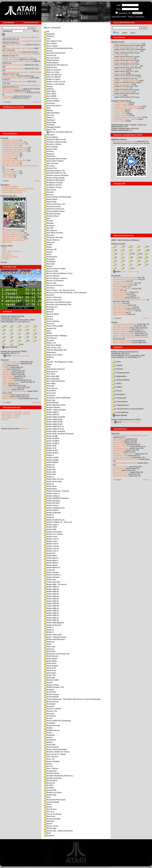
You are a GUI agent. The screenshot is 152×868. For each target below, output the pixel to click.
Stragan (114, 322)
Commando (7, 371)
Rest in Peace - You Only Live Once (59, 290)
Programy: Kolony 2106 (122, 330)
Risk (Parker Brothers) (54, 369)
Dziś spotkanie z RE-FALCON (14, 92)
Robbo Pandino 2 (52, 575)
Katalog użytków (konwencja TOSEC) (126, 420)
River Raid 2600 (52, 376)
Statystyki (5, 419)
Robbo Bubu (50, 489)
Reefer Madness (52, 240)
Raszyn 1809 (50, 149)
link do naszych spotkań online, (125, 141)
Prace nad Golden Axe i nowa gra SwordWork (19, 37)
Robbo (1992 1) (51, 412)
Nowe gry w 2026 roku (11, 140)
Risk (47, 367)
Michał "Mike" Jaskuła (121, 285)
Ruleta (48, 807)
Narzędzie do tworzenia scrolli (14, 144)
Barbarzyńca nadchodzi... (12, 89)
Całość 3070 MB (10, 347)
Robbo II (49, 515)
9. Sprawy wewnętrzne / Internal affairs (127, 117)
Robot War (50, 678)
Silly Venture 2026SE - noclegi (124, 62)
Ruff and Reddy (52, 802)
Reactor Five (50, 168)
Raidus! (48, 87)
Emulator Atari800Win (10, 187)
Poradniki (5, 138)
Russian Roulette (52, 819)
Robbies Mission (52, 407)
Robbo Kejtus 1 (52, 525)
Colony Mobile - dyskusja (11, 416)
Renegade (49, 259)
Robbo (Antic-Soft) (53, 481)
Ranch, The (50, 129)
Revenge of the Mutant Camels (58, 302)
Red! (47, 218)
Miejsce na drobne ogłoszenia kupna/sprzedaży (131, 337)
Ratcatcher (50, 156)
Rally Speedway (52, 113)
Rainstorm (49, 103)
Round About (51, 780)
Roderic (48, 728)
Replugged (50, 261)
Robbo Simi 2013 (52, 582)
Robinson (49, 642)
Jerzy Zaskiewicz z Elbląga (123, 58)
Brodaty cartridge (9, 76)
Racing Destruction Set (55, 53)
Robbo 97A (50, 470)
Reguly (48, 252)
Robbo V (49, 627)
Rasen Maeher (51, 137)
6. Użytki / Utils (118, 112)
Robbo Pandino (52, 572)
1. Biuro (117, 362)
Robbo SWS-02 (51, 589)
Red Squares (50, 230)
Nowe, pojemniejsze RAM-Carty (125, 324)
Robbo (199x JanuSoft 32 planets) (59, 434)
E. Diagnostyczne (120, 405)
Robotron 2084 (51, 680)
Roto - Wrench (51, 768)
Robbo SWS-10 (51, 608)
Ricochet (49, 340)
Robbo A (49, 477)
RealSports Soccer (53, 185)
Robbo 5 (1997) (51, 458)
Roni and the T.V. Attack (55, 754)
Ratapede (49, 154)
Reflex (48, 247)
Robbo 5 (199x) (51, 460)
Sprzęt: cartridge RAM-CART (124, 335)
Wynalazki (115, 433)
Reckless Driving (52, 214)
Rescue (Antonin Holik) (55, 269)
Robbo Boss (50, 486)
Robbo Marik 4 (51, 563)
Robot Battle (50, 661)
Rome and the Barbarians (56, 749)
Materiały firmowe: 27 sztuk (13, 237)
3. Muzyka (117, 369)
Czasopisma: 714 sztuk (11, 231)
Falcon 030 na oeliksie (121, 88)
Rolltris (48, 742)
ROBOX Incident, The (54, 687)
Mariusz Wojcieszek (120, 292)
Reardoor (49, 192)
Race (47, 39)
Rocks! (48, 718)
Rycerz (48, 824)
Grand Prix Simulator (10, 398)
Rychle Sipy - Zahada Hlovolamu (58, 831)
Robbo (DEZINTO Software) (56, 498)
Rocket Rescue (51, 702)
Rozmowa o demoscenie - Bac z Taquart (17, 48)
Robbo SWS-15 (51, 620)
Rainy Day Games (52, 106)
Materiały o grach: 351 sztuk (13, 238)
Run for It (49, 812)
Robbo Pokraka (52, 577)
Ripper (48, 364)
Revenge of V (51, 307)
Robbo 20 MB (51, 436)
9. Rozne (117, 391)
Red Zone (49, 235)
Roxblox (49, 785)
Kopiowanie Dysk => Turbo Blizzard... (127, 44)
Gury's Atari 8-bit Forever (12, 251)
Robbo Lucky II (51, 539)
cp (147, 246)
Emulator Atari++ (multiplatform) (14, 190)
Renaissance (50, 257)
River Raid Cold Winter (54, 381)
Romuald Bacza (119, 294)
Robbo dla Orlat (52, 503)
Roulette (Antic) (52, 773)
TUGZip (26, 356)
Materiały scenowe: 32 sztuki (13, 233)
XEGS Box (117, 470)
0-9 (4, 326)
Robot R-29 (50, 668)
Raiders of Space (52, 79)
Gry (117, 33)
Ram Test (49, 115)
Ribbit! (48, 333)
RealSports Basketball (54, 180)
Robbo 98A (50, 474)
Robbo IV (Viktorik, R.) (54, 520)
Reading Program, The (54, 171)
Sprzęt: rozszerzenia (121, 331)
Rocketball (50, 704)
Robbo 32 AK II (51, 453)
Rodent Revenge (52, 726)
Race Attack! (50, 43)
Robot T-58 (50, 675)
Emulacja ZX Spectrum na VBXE (15, 160)
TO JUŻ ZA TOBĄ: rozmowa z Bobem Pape (129, 300)
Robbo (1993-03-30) (53, 424)
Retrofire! (49, 295)
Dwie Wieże (7, 389)
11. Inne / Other (119, 121)
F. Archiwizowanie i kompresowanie (128, 409)
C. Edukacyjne (119, 398)
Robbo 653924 (51, 462)
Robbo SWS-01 (51, 587)
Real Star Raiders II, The (55, 173)
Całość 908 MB (120, 415)
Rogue (48, 733)
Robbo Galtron (51, 510)
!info (132, 254)
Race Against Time (53, 41)
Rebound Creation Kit (54, 209)
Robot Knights (51, 666)
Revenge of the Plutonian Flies (58, 304)
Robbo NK (49, 570)
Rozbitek (49, 788)
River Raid (49, 374)
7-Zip (21, 356)
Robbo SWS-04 (51, 594)
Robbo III (49, 517)
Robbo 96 (49, 467)
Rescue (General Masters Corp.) (58, 273)
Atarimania (6, 253)
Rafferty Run (50, 67)
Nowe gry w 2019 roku (11, 155)
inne (20, 344)
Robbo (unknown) (53, 625)
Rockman (49, 714)
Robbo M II (50, 553)
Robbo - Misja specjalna (55, 410)
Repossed (49, 264)
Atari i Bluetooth (119, 439)
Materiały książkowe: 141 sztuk (14, 235)
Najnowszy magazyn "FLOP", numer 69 (17, 61)
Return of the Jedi (53, 300)
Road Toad (50, 400)
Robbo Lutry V (51, 551)
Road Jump (50, 393)
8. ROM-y (117, 387)
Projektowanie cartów (121, 448)
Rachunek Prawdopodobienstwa (58, 48)
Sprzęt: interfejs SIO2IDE (122, 341)
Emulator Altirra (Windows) (12, 192)
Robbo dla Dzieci (52, 501)
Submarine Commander (11, 364)
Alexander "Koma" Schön (122, 307)
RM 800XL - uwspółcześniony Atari (126, 81)
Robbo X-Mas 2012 (53, 635)
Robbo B (49, 484)
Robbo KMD (50, 529)
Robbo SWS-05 (51, 596)
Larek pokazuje (8, 158)
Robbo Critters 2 (52, 496)
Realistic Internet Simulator (56, 175)
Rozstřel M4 (50, 790)
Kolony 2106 (7, 378)
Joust (4, 369)
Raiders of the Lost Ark (55, 82)
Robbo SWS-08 (51, 603)
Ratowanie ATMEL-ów (121, 446)
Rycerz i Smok (51, 826)
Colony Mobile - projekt (10, 418)
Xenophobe (7, 375)
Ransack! (49, 135)
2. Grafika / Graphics (121, 104)
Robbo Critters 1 (52, 493)
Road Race (50, 395)
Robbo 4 (49, 455)
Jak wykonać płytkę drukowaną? (125, 463)
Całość (7, 356)
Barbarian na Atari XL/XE (122, 84)
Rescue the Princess (54, 285)
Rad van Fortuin (52, 58)
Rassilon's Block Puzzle (55, 139)
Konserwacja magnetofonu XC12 (15, 151)
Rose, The (49, 759)
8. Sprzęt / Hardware (121, 115)
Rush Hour (50, 816)
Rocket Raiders (51, 697)
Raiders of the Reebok (54, 84)
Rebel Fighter (51, 199)
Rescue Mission (52, 276)
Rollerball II (50, 740)
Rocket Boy (50, 692)
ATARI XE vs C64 (119, 69)
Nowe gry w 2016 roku (11, 162)
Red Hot (49, 221)
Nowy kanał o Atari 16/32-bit (13, 69)
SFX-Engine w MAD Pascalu (13, 142)
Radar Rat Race (52, 60)
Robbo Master (51, 565)
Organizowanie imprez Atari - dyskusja (16, 412)
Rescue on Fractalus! (54, 281)
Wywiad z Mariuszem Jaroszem (125, 277)
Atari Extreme (7, 96)
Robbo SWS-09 (51, 606)
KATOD (116, 290)
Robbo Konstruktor (53, 532)
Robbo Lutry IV (51, 549)
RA (47, 31)
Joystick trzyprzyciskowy (122, 457)
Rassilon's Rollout (53, 144)
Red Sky (49, 228)
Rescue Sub (50, 283)
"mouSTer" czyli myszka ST (123, 326)
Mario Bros (6, 373)
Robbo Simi (50, 579)
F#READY (117, 287)
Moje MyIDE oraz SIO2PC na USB (126, 459)
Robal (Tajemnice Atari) (55, 405)
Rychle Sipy (50, 828)
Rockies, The (51, 711)
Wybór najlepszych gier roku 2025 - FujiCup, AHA (21, 72)
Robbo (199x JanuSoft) (55, 431)
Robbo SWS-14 (51, 618)
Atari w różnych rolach (121, 472)
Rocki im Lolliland (53, 709)
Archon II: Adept (9, 380)
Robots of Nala (51, 685)
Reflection (49, 242)
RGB (47, 331)
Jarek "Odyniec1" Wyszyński (124, 311)
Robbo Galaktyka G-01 (54, 508)
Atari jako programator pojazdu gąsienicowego (20, 85)
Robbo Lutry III (51, 546)
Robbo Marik (50, 556)
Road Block (50, 391)
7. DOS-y (117, 383)
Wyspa (5, 384)
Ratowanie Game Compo (55, 159)
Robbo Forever (8, 376)
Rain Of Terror (51, 98)
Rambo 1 (49, 117)
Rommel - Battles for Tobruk (57, 752)
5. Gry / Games (119, 110)
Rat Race (49, 151)
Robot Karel (50, 663)
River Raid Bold (52, 379)
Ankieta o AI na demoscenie (13, 65)
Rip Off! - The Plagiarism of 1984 (58, 362)
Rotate (48, 764)
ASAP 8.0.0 (7, 98)
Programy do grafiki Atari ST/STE (125, 77)
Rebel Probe (50, 202)
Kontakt (4, 262)
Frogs (4, 365)
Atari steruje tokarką (120, 476)
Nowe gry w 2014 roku (11, 173)
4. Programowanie (121, 373)
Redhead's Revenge (53, 237)
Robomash (50, 651)
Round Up (49, 783)
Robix (48, 644)
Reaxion (49, 194)
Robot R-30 (50, 670)
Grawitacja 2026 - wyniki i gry (13, 45)
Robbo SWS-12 (51, 613)
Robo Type (50, 647)
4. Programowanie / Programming (125, 108)
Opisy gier (5, 360)
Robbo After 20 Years (54, 479)
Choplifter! (6, 367)
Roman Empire (51, 747)
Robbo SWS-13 (51, 615)
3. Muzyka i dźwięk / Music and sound (127, 106)
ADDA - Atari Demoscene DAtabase (125, 240)
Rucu (47, 797)
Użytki (125, 33)
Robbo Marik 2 (51, 558)
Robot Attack (51, 658)
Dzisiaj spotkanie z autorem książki (15, 78)
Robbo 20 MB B (52, 441)
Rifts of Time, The (52, 348)
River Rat (49, 386)
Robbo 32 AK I (51, 450)
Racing (48, 51)
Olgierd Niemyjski (119, 314)
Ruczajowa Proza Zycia (55, 800)
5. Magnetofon (119, 376)
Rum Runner (50, 809)
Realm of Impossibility (54, 178)
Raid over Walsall (52, 77)
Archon (5, 386)
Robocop (49, 649)
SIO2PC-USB (118, 441)
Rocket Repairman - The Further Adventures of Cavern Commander (72, 699)
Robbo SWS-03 (51, 591)
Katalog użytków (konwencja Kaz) (125, 352)
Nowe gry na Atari (120, 73)
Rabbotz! (49, 36)
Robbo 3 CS (50, 448)
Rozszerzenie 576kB (121, 467)
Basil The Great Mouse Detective (15, 391)
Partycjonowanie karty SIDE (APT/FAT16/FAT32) (20, 166)
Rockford (49, 706)
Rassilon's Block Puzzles (55, 142)
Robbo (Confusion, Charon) (56, 491)
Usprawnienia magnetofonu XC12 (15, 147)
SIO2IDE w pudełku (120, 474)
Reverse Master (52, 314)
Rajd (47, 108)
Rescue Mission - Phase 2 (56, 278)
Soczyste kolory (119, 468)
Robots (48, 682)
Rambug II (49, 120)
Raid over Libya (52, 72)
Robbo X (49, 632)
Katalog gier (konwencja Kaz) (13, 316)
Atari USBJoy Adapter (121, 328)
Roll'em (48, 737)
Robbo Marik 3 (51, 560)
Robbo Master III (52, 568)
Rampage (49, 125)
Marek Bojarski (118, 312)
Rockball (49, 690)
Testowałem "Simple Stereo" (123, 454)
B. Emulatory (119, 394)
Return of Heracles (53, 297)
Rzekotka (49, 835)
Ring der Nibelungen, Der (55, 350)
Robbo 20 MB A (52, 438)
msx (139, 257)
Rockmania (50, 716)
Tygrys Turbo (118, 452)
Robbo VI (49, 630)
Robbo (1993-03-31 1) (54, 426)
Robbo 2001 (50, 446)
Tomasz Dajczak (119, 281)
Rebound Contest (52, 206)
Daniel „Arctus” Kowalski (122, 289)
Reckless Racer (52, 216)
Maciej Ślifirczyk (119, 309)
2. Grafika (117, 365)
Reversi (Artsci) (52, 321)
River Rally (50, 383)
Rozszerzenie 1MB (120, 456)
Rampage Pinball (52, 127)
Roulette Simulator (53, 778)
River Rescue (51, 388)
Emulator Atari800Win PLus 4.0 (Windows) (18, 189)
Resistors (49, 288)
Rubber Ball (50, 795)
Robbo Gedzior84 (52, 513)
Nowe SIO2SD (118, 443)
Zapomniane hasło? (119, 17)
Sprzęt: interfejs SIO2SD (122, 343)
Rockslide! (50, 723)
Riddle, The (50, 343)
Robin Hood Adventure (54, 639)
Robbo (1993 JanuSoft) (55, 417)
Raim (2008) (50, 96)
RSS (36, 31)
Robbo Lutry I (51, 541)
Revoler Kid (50, 328)
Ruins (48, 804)
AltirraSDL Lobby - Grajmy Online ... (126, 51)
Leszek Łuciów (118, 298)
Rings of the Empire (53, 355)
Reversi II (49, 324)
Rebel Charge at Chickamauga (57, 197)
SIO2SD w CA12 (119, 445)
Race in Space (51, 46)
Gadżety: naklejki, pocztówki (123, 333)
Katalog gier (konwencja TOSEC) (14, 351)
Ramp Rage (50, 122)
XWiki (4, 249)
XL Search (6, 259)
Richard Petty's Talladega (56, 336)
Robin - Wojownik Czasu (55, 637)
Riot (47, 360)
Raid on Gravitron (52, 70)
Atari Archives (7, 255)
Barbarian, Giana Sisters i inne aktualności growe (21, 41)
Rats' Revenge (51, 163)
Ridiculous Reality (53, 345)
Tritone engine (8, 175)
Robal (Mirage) (51, 402)
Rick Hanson (50, 338)
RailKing (49, 89)
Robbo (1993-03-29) (53, 422)
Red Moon (49, 226)
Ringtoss (49, 357)
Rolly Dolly (50, 745)
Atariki (5, 248)
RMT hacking (118, 95)
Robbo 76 (49, 465)
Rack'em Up (50, 55)
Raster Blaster (51, 147)
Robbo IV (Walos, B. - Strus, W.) (58, 522)
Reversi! (49, 319)
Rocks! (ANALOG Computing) (57, 721)
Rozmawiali (116, 276)
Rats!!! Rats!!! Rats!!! (54, 161)
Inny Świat (6, 395)
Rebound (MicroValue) (54, 211)
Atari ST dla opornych (10, 171)
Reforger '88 (50, 249)
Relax (48, 254)
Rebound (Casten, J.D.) (55, 204)
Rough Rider (50, 771)
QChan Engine (8, 177)
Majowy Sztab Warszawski (123, 92)
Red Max (49, 223)
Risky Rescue (51, 371)
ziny (131, 268)
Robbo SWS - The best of (55, 584)
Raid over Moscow (53, 75)
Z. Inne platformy (120, 412)
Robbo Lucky (51, 537)
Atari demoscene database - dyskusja (15, 414)
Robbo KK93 (50, 527)
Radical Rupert (51, 63)
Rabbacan (49, 34)
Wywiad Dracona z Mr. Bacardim (125, 279)
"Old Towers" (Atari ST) (11, 362)
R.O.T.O (48, 766)
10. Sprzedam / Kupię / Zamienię (125, 119)
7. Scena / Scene (119, 114)
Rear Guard (50, 190)
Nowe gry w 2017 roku (11, 157)
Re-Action (49, 166)
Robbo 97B (50, 472)
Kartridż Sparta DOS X (11, 146)
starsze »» (36, 102)
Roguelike (49, 735)
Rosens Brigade (52, 761)
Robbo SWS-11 (51, 611)
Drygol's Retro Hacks (10, 257)
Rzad (47, 833)
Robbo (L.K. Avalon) (53, 534)
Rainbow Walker (52, 101)
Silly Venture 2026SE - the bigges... (126, 66)
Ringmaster (50, 352)
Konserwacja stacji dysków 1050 (14, 149)
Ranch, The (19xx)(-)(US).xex (59, 132)
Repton (48, 266)
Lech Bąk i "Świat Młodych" (123, 283)
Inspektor (6, 397)
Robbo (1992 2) (51, 414)
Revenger (49, 309)
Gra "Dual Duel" (119, 55)
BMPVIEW (6, 169)
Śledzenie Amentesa (121, 296)
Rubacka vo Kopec (53, 792)
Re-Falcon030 (8, 91)
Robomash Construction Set (57, 654)
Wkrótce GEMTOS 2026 (11, 52)
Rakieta (48, 110)
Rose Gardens (51, 756)
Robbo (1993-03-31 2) (54, 429)
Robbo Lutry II (51, 544)
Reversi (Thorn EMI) (53, 326)
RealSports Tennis (53, 187)
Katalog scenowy (118, 244)
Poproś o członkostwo (136, 17)
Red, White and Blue (53, 233)
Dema (133, 33)
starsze (38, 181)
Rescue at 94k (51, 271)
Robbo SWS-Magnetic (54, 623)
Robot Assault (51, 656)
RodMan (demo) (52, 730)
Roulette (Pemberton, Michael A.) (58, 776)
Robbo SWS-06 (51, 599)
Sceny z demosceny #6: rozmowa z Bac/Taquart (20, 54)
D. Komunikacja (120, 402)
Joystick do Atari (119, 450)
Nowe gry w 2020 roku (11, 153)
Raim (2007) (50, 94)
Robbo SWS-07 (51, 601)
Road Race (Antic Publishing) (57, 398)
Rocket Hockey (51, 694)
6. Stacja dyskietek (121, 380)
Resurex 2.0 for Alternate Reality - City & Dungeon (65, 293)
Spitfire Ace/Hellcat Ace (11, 382)
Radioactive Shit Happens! (56, 65)
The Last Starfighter (10, 387)
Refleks (48, 245)
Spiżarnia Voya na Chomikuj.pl (14, 240)
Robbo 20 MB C (52, 443)
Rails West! (50, 91)
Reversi (48, 316)
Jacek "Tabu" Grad (120, 305)
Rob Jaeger (117, 303)
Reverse (49, 312)
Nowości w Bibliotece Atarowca (14, 81)
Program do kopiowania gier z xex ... (127, 47)
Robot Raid (50, 673)
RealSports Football (53, 183)
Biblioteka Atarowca (9, 196)
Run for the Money (53, 814)
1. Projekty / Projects (121, 103)
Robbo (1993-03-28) (53, 419)
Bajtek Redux (7, 242)
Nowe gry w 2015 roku (11, 164)
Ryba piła (49, 821)
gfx (147, 250)
